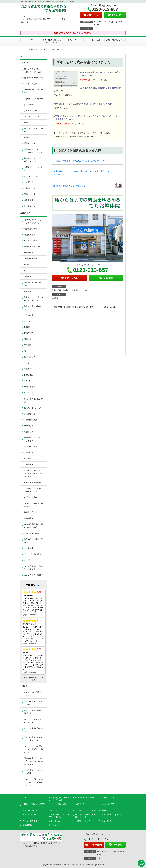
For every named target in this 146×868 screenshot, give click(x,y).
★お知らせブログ (32, 188)
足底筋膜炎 (29, 464)
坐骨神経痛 (29, 426)
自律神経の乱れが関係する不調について (33, 221)
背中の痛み (29, 518)
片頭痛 (27, 327)
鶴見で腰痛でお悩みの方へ (33, 400)
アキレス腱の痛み (32, 533)
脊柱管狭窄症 (30, 414)
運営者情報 (29, 200)
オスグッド (29, 560)
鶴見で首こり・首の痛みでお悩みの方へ (33, 299)
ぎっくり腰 (29, 393)
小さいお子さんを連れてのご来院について (33, 739)
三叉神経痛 (29, 315)
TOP (31, 40)
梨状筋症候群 (30, 432)
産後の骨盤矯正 (31, 447)
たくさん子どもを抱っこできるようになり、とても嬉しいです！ (81, 161)
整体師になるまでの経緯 (33, 130)
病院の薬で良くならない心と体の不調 (33, 490)
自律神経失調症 (31, 259)
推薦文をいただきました (33, 169)
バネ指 (27, 381)
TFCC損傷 (28, 375)
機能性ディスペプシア (33, 247)
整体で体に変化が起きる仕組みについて (33, 160)
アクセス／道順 (94, 40)
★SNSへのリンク (32, 176)
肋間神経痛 (29, 453)
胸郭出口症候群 (31, 512)
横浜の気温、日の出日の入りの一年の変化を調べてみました (33, 761)
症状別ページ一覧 (32, 116)
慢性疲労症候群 (31, 276)
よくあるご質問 (31, 111)
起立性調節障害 (31, 241)
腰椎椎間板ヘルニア (32, 408)
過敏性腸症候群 (31, 229)
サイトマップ (30, 206)
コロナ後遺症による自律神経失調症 (33, 568)
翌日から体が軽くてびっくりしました (69, 186)
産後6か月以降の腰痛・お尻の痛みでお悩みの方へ (33, 473)
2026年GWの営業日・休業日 (33, 694)
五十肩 (27, 363)
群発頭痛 (28, 339)
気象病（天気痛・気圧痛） (33, 284)
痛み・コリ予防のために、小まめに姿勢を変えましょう (33, 782)
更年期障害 (29, 253)
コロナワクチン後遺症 (33, 575)
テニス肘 (28, 369)
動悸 (26, 270)
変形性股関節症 (31, 497)
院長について (30, 122)
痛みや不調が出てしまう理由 (33, 703)
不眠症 (27, 265)
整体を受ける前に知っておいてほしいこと (52, 41)
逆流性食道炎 (30, 235)
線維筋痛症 (29, 291)
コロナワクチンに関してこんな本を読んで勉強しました (33, 749)
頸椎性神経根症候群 (32, 483)
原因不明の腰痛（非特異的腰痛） (33, 505)
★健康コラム (30, 182)
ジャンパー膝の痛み (32, 554)
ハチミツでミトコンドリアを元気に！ (33, 721)
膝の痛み (28, 459)
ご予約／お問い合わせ (115, 40)
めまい (27, 321)
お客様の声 (73, 40)
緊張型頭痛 (29, 333)
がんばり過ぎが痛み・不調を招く (33, 712)
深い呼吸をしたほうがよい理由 (33, 772)
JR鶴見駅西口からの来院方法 (34, 91)
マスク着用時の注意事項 (33, 730)
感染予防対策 (30, 194)
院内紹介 (28, 137)
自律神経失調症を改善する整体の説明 (33, 526)
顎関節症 (28, 345)
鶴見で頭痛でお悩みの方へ (33, 308)
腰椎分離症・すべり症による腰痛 (33, 439)
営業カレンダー (31, 143)
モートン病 (29, 548)
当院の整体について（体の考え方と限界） (33, 151)
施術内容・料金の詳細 (33, 78)
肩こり (27, 351)
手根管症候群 (30, 387)
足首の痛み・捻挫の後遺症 (33, 541)
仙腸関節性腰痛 (31, 420)
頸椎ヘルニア (30, 357)
